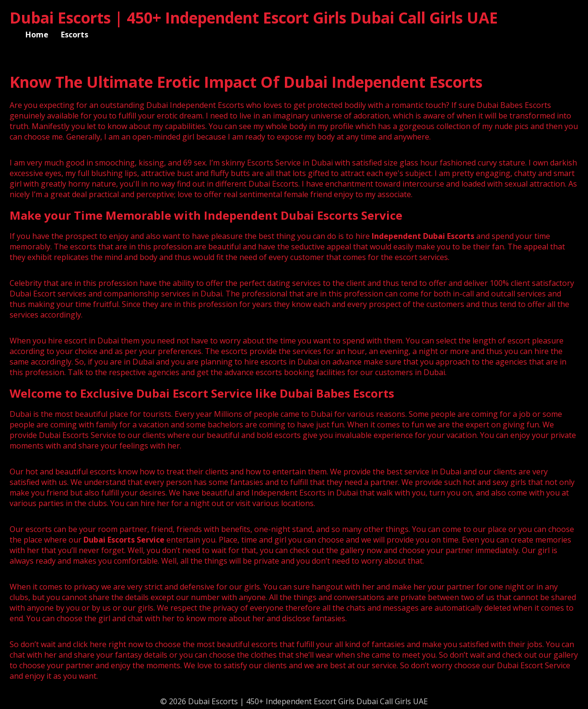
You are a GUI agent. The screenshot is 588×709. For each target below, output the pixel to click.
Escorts (75, 35)
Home (37, 35)
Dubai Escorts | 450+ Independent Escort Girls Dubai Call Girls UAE (254, 18)
